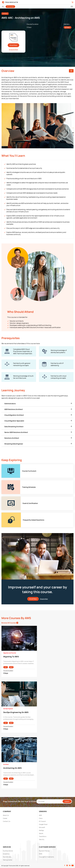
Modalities (6, 854)
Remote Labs (7, 857)
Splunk (41, 833)
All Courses (10, 7)
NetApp (41, 830)
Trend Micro (43, 836)
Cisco (41, 818)
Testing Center (8, 860)
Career (5, 818)
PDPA (41, 854)
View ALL (42, 839)
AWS (40, 815)
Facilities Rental (8, 851)
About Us (6, 815)
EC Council (42, 821)
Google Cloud (43, 824)
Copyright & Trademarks (46, 857)
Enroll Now (13, 45)
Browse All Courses (10, 623)
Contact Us (7, 821)
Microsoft (42, 827)
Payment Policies (44, 851)
